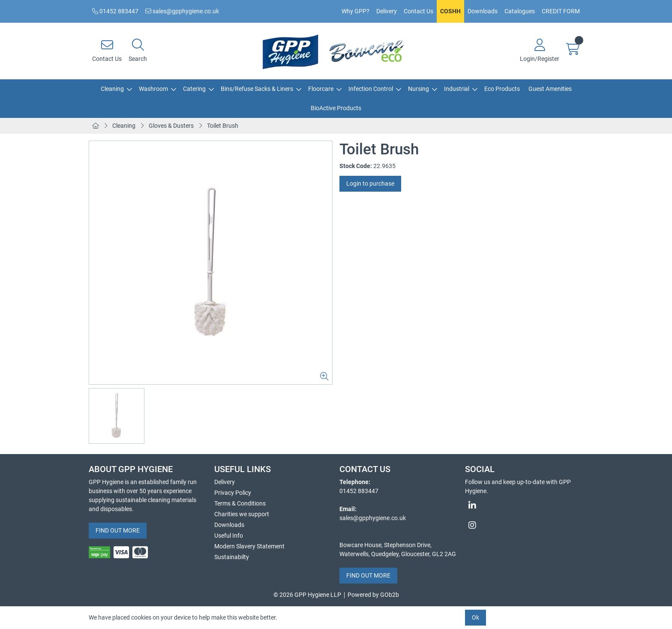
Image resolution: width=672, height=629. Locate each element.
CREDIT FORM (561, 11)
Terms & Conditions (240, 503)
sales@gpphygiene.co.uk (182, 11)
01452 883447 (115, 11)
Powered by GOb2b (373, 595)
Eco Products (502, 89)
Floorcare (321, 89)
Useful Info (229, 536)
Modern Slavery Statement (249, 546)
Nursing (418, 89)
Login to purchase (370, 184)
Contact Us (418, 11)
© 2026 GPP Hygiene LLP (307, 595)
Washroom (153, 89)
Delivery (387, 11)
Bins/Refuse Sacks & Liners (257, 89)
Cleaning (112, 89)
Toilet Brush (223, 126)
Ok (475, 617)
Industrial (457, 89)
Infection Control (371, 89)
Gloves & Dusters (171, 126)
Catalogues (520, 11)
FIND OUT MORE (118, 530)
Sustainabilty (232, 557)
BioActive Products (336, 108)
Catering (194, 89)
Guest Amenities (550, 89)
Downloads (483, 11)
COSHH (450, 11)
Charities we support (242, 514)
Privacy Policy (233, 493)
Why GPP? (355, 11)
